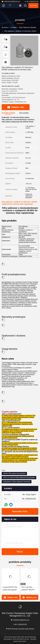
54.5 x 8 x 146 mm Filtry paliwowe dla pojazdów (19, 478)
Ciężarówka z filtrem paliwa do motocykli (17, 482)
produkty (14, 27)
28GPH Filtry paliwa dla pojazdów (14, 474)
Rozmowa (33, 6)
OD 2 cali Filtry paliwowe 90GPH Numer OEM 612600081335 (28, 589)
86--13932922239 (31, 1)
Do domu (5, 27)
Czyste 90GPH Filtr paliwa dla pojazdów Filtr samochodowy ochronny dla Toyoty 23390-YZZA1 (10, 589)
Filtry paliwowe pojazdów (28, 27)
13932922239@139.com (11, 1)
